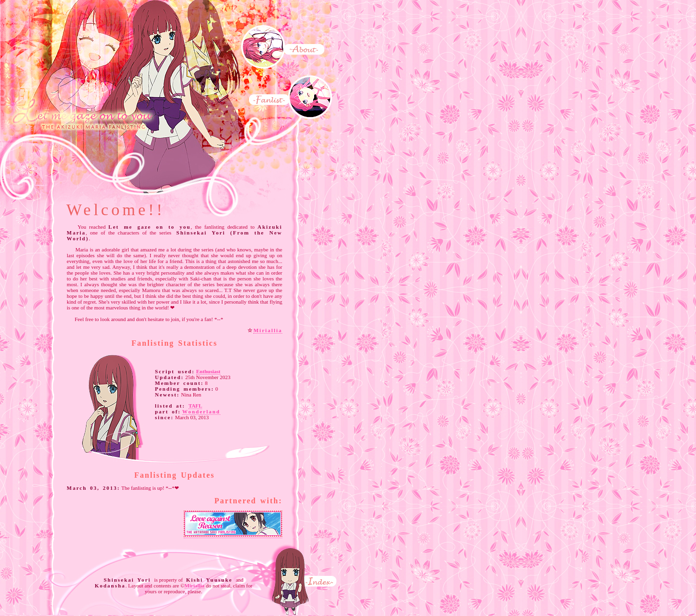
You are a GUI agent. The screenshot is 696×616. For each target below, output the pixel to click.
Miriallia (268, 330)
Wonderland (201, 411)
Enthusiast (208, 371)
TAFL (196, 406)
